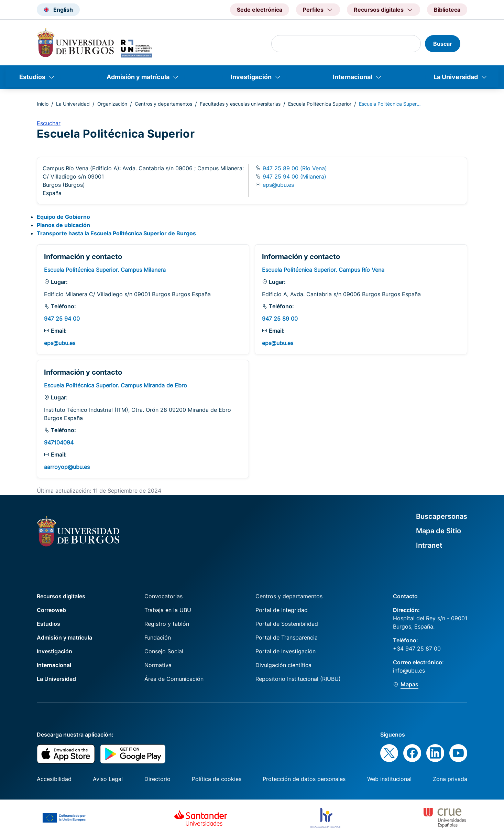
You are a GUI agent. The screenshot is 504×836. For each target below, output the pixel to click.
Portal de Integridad (282, 610)
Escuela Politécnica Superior (320, 104)
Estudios (32, 77)
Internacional (353, 77)
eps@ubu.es (278, 185)
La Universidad (456, 77)
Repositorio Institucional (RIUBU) (298, 679)
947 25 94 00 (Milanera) (294, 176)
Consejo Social (164, 651)
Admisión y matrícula (138, 77)
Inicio (43, 104)
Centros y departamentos (163, 104)
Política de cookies (217, 779)
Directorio (157, 779)
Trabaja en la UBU (168, 610)
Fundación (158, 637)
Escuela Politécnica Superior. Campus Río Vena (323, 270)
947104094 (59, 442)
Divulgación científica (283, 665)
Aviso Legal (108, 779)
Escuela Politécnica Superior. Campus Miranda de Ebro (116, 385)
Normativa (158, 665)
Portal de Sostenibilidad (287, 624)
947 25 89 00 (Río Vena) (294, 168)
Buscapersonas (442, 516)
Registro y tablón (167, 624)
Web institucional (389, 779)
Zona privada (450, 779)
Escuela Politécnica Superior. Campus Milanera (105, 270)
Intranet (429, 545)
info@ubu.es (409, 671)
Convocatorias (163, 596)
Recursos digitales (61, 596)
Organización (112, 104)
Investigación (251, 77)
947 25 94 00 (62, 319)
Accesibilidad (54, 779)
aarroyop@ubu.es (67, 467)
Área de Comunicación (174, 679)
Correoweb (51, 610)
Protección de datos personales (304, 779)
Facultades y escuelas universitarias (240, 104)
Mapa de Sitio (439, 531)
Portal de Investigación (286, 651)
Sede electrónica (260, 10)
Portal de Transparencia (287, 637)
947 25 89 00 (280, 319)
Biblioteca (447, 10)
